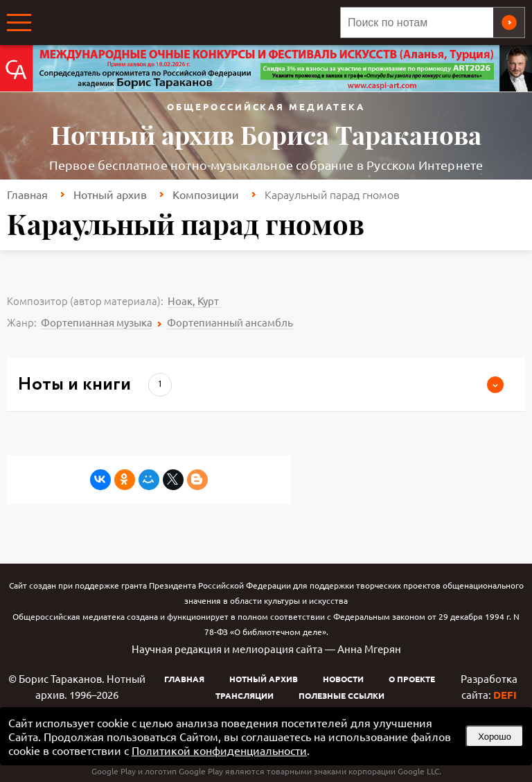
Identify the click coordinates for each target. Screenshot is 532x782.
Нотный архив (110, 194)
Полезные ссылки (342, 695)
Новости (343, 679)
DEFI (505, 695)
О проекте (412, 679)
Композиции (206, 194)
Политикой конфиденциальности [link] (219, 750)
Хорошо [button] (495, 737)
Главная (27, 194)
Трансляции (245, 695)
